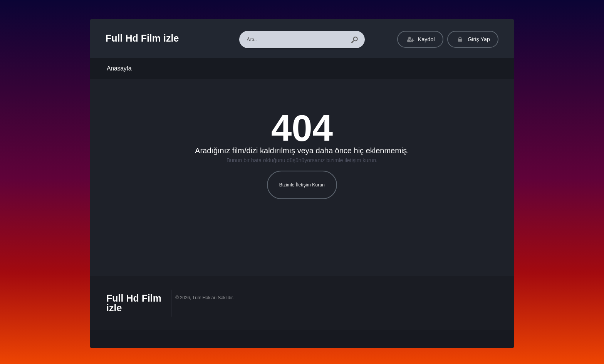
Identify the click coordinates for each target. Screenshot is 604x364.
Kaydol (420, 39)
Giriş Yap (473, 39)
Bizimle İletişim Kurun (302, 185)
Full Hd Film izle (142, 38)
